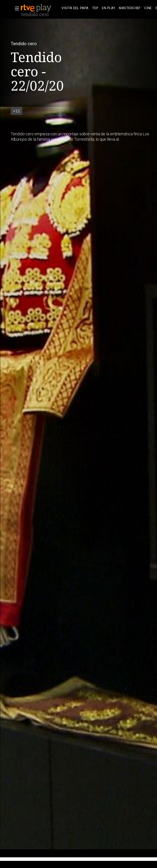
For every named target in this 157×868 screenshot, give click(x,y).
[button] (16, 8)
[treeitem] (75, 8)
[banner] (40, 8)
